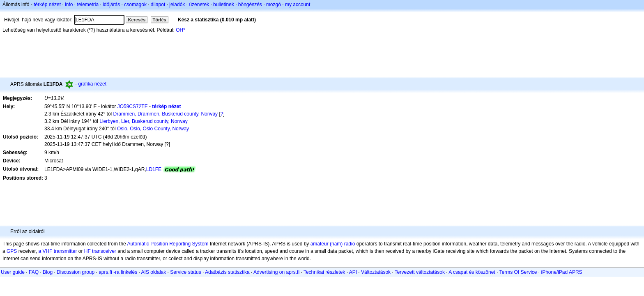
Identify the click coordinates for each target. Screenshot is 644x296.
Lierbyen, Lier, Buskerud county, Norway (144, 121)
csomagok (135, 5)
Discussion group (76, 272)
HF (87, 251)
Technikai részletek (324, 272)
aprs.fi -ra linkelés (118, 272)
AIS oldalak (154, 272)
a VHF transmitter (57, 251)
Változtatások (376, 272)
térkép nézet (47, 5)
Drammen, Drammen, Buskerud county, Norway (166, 114)
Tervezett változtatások (420, 272)
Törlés (160, 20)
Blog (48, 272)
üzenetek (199, 5)
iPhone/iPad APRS (562, 272)
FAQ (34, 272)
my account (298, 5)
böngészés (250, 5)
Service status (185, 272)
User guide (13, 272)
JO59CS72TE (133, 106)
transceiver (104, 251)
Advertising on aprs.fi (276, 272)
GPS (12, 251)
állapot (158, 5)
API (353, 272)
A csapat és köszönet (472, 272)
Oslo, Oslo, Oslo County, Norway (153, 129)
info (69, 5)
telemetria (88, 5)
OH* (181, 30)
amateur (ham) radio (333, 244)
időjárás (111, 5)
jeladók (177, 5)
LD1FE (154, 169)
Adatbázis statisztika (227, 272)
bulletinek (224, 5)
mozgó (274, 5)
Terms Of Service (518, 272)
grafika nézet (92, 84)
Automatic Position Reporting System (168, 244)
